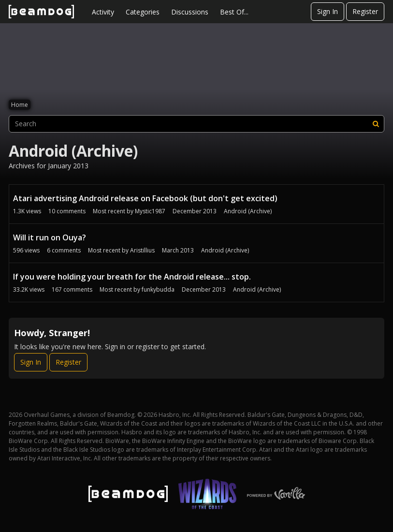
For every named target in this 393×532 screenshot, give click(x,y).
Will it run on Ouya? (50, 237)
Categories (143, 12)
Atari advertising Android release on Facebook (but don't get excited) (145, 198)
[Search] (376, 124)
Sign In (327, 11)
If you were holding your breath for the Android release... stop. (132, 277)
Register (365, 11)
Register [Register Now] (68, 362)
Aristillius (142, 250)
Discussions (190, 12)
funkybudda (158, 289)
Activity (103, 12)
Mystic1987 (150, 211)
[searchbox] (196, 124)
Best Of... (234, 12)
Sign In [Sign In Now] (31, 362)
